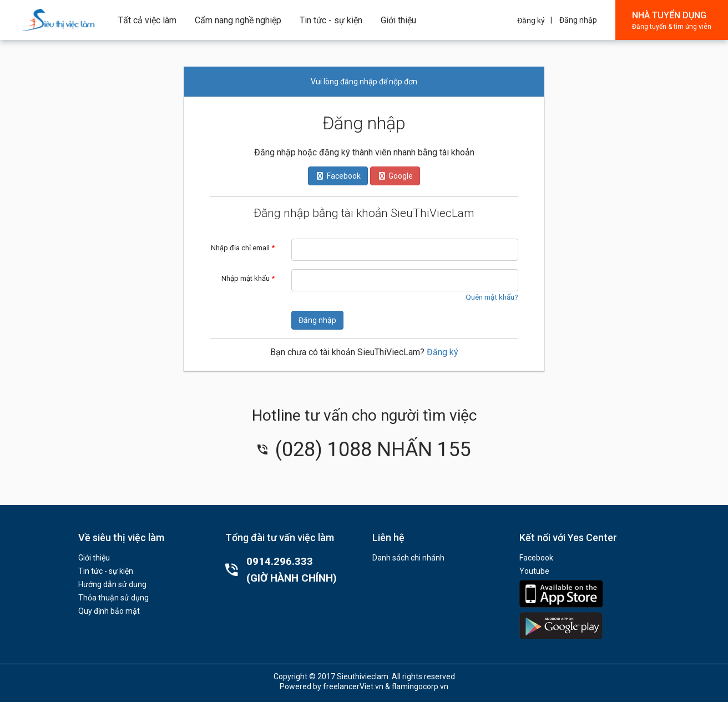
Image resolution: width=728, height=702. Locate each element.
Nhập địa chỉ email (243, 248)
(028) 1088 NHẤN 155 (364, 450)
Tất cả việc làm (147, 20)
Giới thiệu (398, 20)
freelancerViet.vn (353, 686)
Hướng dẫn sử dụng (112, 584)
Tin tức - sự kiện (331, 20)
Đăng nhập (578, 20)
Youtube (534, 571)
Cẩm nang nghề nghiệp (238, 20)
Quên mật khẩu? (492, 297)
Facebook (536, 558)
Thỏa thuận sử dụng (113, 598)
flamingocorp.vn (420, 686)
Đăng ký (531, 21)
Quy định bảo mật (109, 611)
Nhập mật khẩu (248, 278)
